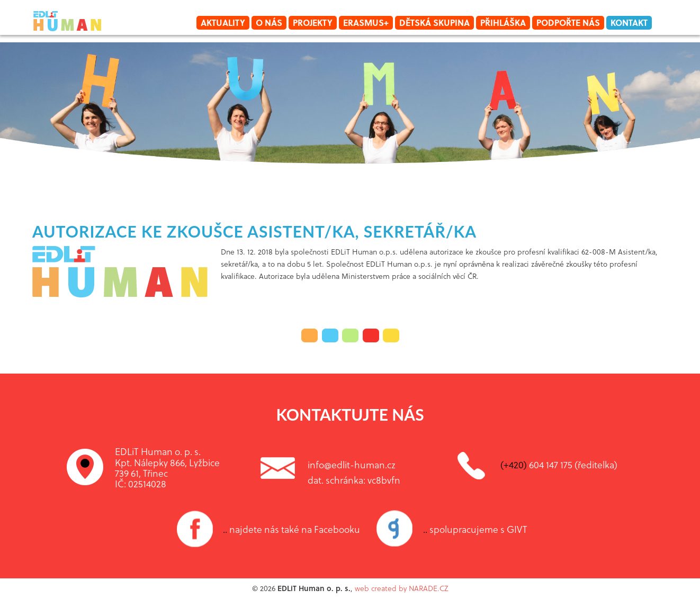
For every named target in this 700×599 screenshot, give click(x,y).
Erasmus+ (366, 22)
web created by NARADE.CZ (401, 588)
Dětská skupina (434, 22)
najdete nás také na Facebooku (291, 529)
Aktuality (223, 22)
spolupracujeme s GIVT (475, 529)
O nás (269, 22)
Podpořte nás (568, 22)
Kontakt (629, 22)
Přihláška (503, 22)
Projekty (313, 22)
